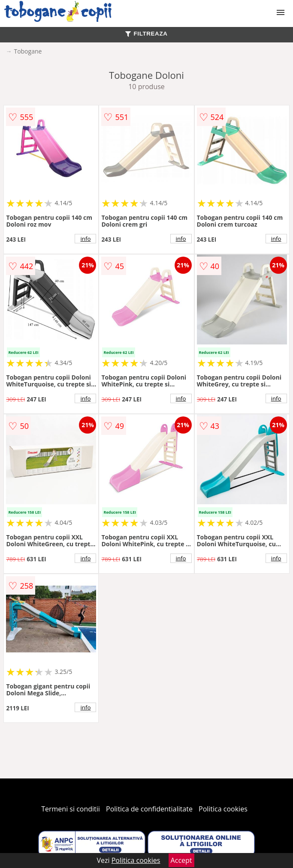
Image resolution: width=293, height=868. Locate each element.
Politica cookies (223, 809)
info (86, 239)
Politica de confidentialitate (149, 809)
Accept (181, 860)
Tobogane (28, 51)
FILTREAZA (146, 34)
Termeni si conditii (71, 809)
